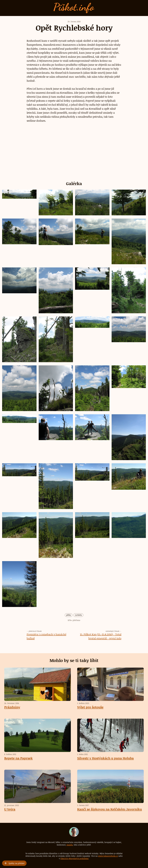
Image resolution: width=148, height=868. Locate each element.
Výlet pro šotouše (90, 707)
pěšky (69, 615)
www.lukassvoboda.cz (108, 856)
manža (70, 845)
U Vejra (10, 809)
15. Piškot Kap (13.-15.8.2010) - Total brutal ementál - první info (101, 636)
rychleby (78, 615)
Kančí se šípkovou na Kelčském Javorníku (110, 809)
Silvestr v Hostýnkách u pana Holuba (105, 758)
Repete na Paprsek (18, 758)
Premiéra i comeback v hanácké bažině (46, 636)
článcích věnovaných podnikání (74, 858)
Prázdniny (12, 707)
